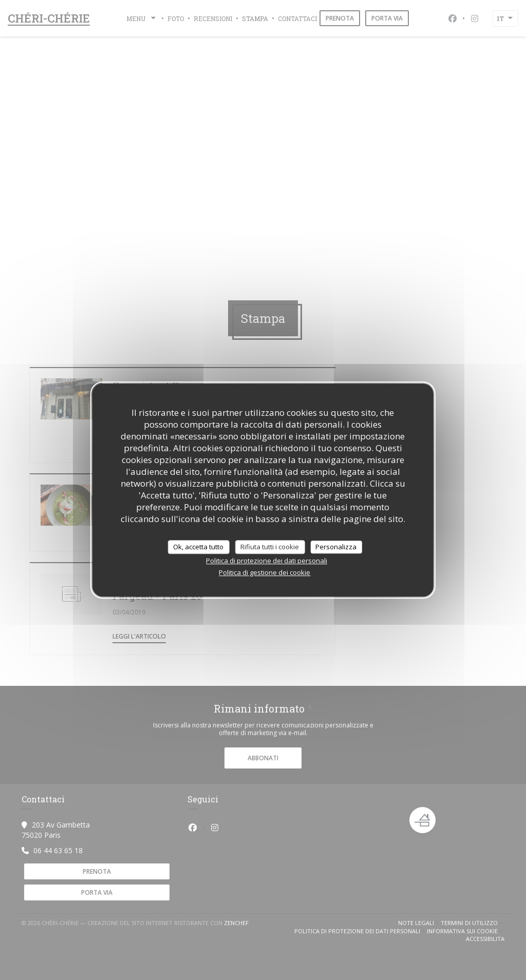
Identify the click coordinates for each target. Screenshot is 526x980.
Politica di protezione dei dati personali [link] (267, 561)
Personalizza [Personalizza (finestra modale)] (336, 547)
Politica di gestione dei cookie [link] (265, 572)
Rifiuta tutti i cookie (270, 547)
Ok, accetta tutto (198, 547)
